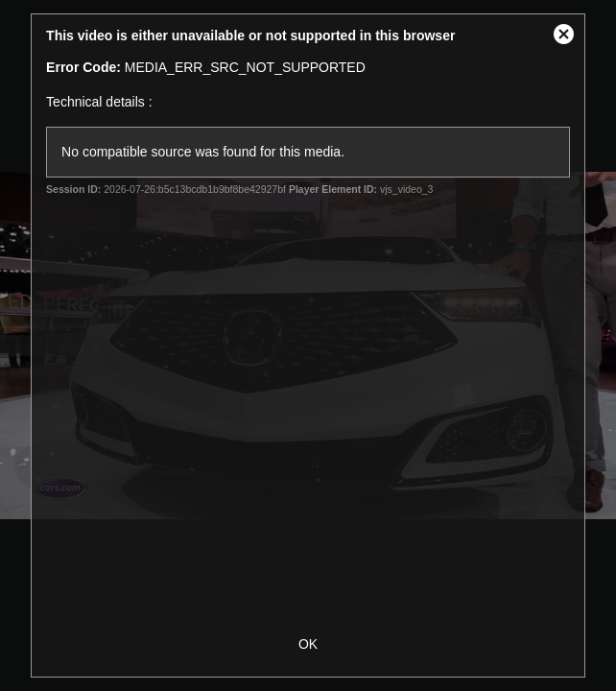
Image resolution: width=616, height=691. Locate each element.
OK (308, 644)
